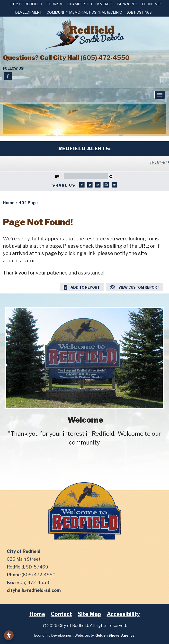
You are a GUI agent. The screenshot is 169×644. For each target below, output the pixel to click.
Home (37, 614)
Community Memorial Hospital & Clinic (84, 12)
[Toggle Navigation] (160, 95)
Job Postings (139, 12)
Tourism (55, 4)
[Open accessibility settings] (9, 635)
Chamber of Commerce (90, 4)
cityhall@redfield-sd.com (34, 590)
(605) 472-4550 (105, 58)
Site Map (89, 614)
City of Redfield (26, 4)
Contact (61, 614)
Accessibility (123, 614)
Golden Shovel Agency (115, 635)
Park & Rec (127, 4)
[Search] (86, 176)
